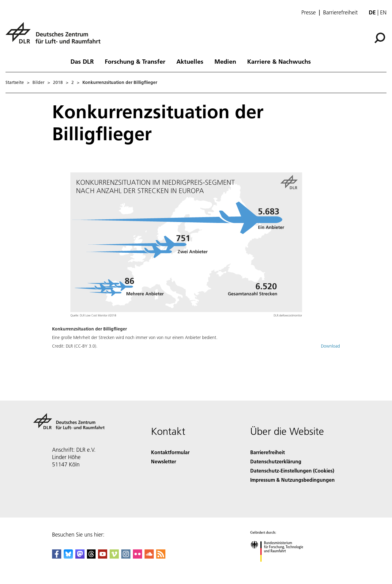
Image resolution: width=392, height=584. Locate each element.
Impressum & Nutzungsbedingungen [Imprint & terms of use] (292, 480)
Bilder (38, 82)
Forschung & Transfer (135, 61)
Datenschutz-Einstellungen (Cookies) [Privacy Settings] (292, 471)
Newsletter (164, 461)
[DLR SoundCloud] (149, 557)
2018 (58, 82)
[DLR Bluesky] (68, 557)
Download (330, 346)
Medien (225, 61)
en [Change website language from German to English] (383, 12)
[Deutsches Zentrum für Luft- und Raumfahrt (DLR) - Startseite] (55, 36)
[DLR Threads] (91, 557)
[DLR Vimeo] (114, 557)
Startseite (15, 82)
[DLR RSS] (161, 557)
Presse (309, 13)
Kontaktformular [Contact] (170, 452)
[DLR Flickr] (138, 557)
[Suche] (380, 38)
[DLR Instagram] (126, 557)
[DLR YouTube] (103, 557)
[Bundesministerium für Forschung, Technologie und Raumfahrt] (280, 567)
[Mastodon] (80, 557)
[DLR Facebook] (57, 557)
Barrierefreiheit (340, 13)
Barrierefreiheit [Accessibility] (268, 452)
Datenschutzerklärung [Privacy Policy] (276, 461)
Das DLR (82, 61)
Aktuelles (190, 61)
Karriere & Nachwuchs (279, 61)
